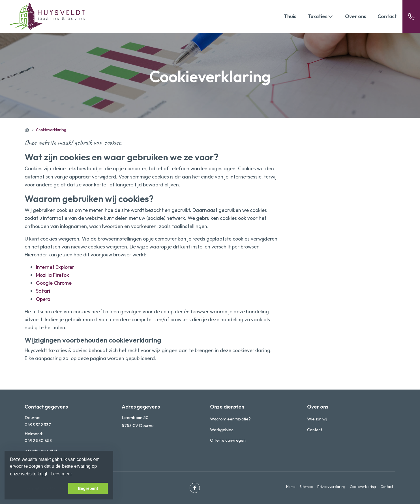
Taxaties (321, 16)
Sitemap (306, 486)
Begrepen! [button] (88, 488)
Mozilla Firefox (52, 275)
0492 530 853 (38, 440)
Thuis (290, 16)
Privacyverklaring (331, 486)
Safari (43, 291)
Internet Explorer (55, 267)
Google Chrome (54, 283)
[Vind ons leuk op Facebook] (195, 488)
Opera (43, 299)
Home (291, 486)
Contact (387, 16)
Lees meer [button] (61, 474)
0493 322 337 (38, 425)
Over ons (356, 16)
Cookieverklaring (363, 486)
